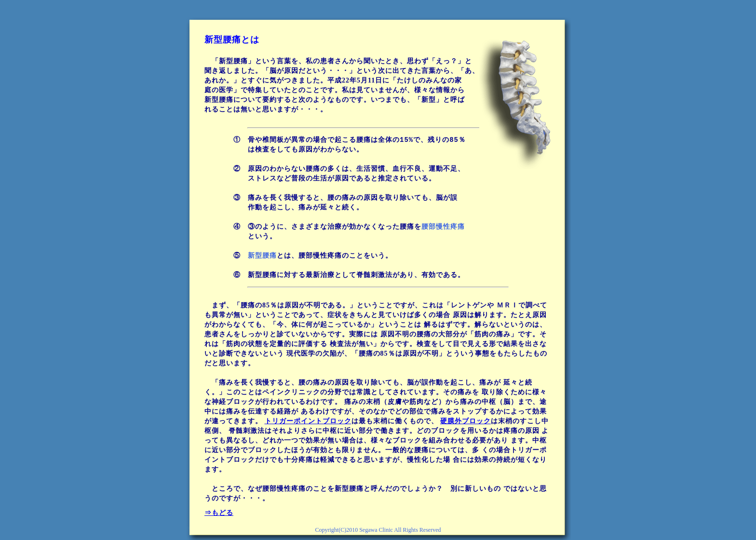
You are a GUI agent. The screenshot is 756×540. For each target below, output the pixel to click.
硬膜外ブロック (466, 421)
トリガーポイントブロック (308, 421)
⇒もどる (219, 513)
